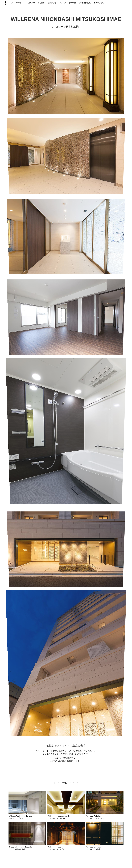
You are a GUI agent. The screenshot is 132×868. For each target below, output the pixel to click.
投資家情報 (52, 3)
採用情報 (73, 3)
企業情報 (32, 3)
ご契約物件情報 (85, 3)
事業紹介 (41, 3)
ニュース (63, 3)
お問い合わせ (99, 3)
